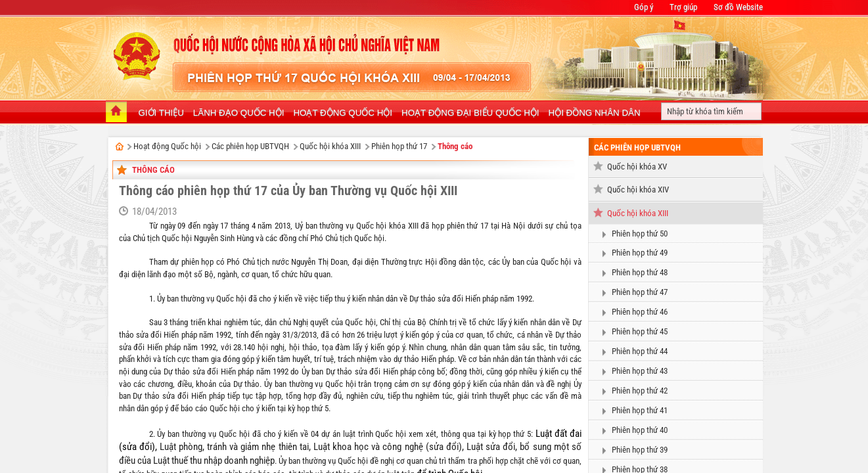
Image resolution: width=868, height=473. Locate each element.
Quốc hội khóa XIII (330, 146)
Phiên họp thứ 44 (640, 351)
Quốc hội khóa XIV (638, 190)
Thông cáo (455, 146)
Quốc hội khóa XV (637, 167)
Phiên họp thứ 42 (640, 391)
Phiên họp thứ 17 (399, 146)
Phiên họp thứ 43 (640, 371)
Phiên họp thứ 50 (640, 234)
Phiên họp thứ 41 (640, 410)
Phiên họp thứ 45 (640, 331)
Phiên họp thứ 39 (640, 450)
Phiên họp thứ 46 (640, 312)
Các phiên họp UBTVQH (250, 146)
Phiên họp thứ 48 (640, 272)
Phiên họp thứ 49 (640, 253)
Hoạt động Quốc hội (167, 146)
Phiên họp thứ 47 (640, 292)
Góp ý (644, 7)
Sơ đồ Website (738, 7)
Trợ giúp (683, 7)
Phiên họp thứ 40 (640, 430)
